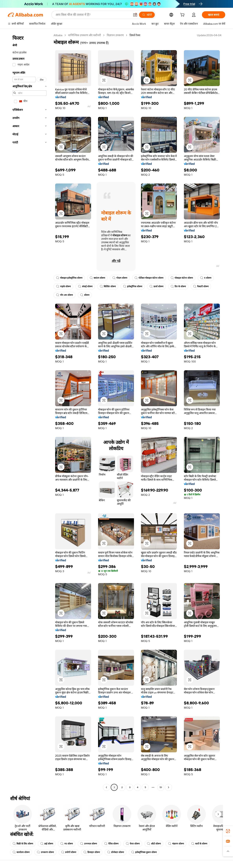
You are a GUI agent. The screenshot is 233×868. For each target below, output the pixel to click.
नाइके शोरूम (63, 286)
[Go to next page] (169, 787)
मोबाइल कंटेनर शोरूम (182, 278)
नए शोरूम (67, 844)
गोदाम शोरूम (120, 278)
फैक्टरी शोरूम (201, 286)
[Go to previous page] (106, 787)
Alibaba (58, 35)
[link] (228, 831)
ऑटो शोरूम (154, 844)
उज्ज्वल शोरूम (89, 844)
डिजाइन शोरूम (92, 852)
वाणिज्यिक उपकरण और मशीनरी (85, 35)
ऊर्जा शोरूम (156, 286)
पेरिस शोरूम (111, 844)
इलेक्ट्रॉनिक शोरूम (133, 286)
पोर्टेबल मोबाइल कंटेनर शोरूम (149, 278)
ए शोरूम (206, 278)
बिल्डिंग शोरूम (108, 286)
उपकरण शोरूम (45, 852)
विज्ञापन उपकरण (115, 35)
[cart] (183, 15)
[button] (135, 15)
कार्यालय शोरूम (21, 852)
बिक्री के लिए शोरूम (23, 844)
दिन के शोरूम (178, 286)
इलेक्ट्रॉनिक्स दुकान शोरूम (144, 852)
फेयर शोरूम (133, 844)
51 (161, 787)
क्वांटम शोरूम (97, 278)
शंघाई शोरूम (85, 286)
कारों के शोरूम (199, 844)
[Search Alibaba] (93, 15)
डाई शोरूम (47, 844)
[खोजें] (147, 15)
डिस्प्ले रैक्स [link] (135, 35)
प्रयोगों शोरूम (69, 852)
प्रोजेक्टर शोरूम (116, 852)
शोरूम (85, 295)
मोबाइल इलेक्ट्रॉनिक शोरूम (69, 278)
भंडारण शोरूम (176, 844)
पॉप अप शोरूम (64, 295)
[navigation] (30, 412)
